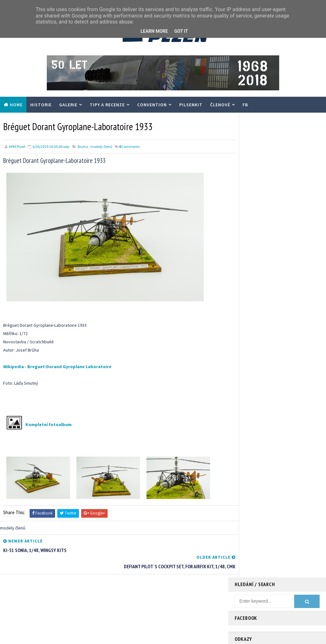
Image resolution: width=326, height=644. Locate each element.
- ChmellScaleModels (254, 206)
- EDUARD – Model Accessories (264, 219)
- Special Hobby (249, 225)
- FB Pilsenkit (247, 194)
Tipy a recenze (107, 105)
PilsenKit (191, 105)
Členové (220, 105)
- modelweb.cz (249, 187)
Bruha (83, 146)
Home (16, 105)
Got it (181, 31)
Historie (41, 105)
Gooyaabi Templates (120, 636)
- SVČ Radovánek (251, 213)
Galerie (68, 105)
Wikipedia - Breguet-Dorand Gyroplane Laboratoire (57, 366)
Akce (229, 594)
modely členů (101, 146)
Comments (129, 146)
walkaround (291, 605)
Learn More (154, 31)
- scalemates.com (252, 200)
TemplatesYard (56, 636)
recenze (264, 605)
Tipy (275, 594)
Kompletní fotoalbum (49, 424)
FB (245, 105)
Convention (152, 105)
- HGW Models (248, 231)
